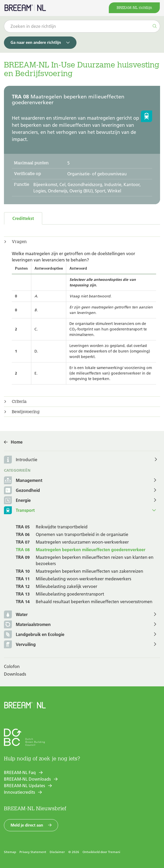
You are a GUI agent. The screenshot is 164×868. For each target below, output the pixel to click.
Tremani (114, 852)
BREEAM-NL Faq (20, 772)
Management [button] (23, 481)
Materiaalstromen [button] (27, 625)
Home (17, 442)
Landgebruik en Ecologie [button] (34, 635)
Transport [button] (19, 511)
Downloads (15, 674)
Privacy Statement (33, 852)
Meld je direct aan (27, 825)
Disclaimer (57, 852)
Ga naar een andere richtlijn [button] (36, 42)
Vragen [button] (19, 242)
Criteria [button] (19, 402)
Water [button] (16, 615)
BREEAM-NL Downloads (27, 779)
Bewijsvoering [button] (26, 412)
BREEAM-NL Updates (24, 786)
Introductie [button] (27, 460)
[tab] (82, 242)
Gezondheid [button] (22, 491)
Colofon (12, 666)
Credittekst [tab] (23, 218)
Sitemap (10, 852)
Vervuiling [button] (20, 645)
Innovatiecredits (19, 792)
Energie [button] (17, 501)
